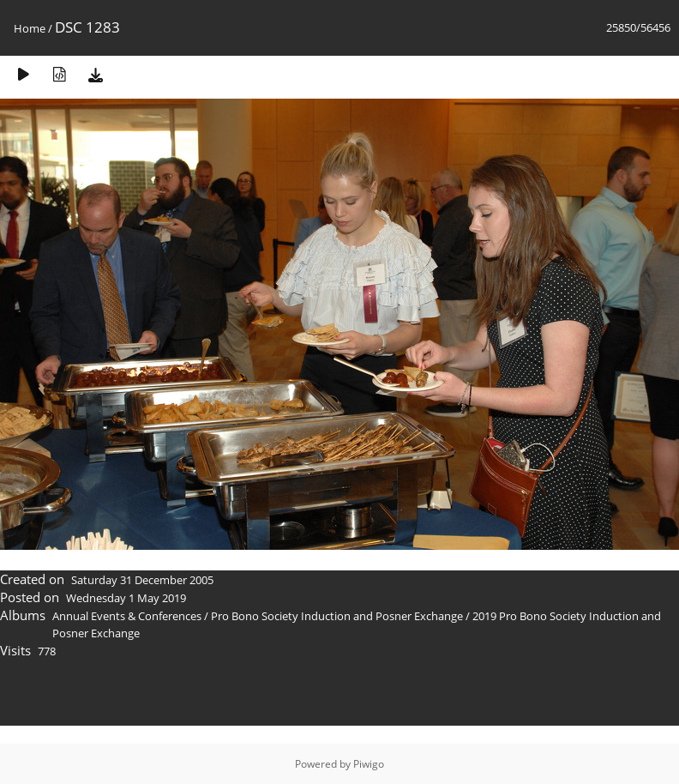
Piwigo (369, 764)
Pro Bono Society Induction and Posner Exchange (337, 616)
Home (30, 28)
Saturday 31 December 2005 (142, 580)
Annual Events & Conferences (127, 616)
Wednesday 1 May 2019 (126, 598)
